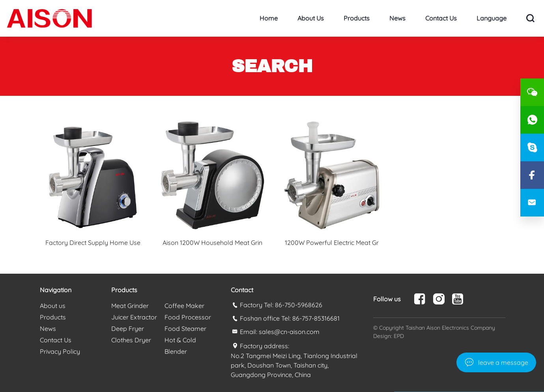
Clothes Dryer (131, 340)
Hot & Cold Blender (180, 346)
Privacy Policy (60, 351)
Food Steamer (185, 329)
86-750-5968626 (299, 305)
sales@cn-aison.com (289, 332)
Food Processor (188, 317)
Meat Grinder (130, 306)
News (397, 18)
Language (492, 18)
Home (269, 18)
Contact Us (441, 18)
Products (357, 18)
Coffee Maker (184, 306)
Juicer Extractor (134, 317)
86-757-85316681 (316, 318)
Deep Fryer (128, 329)
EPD (399, 336)
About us (311, 18)
